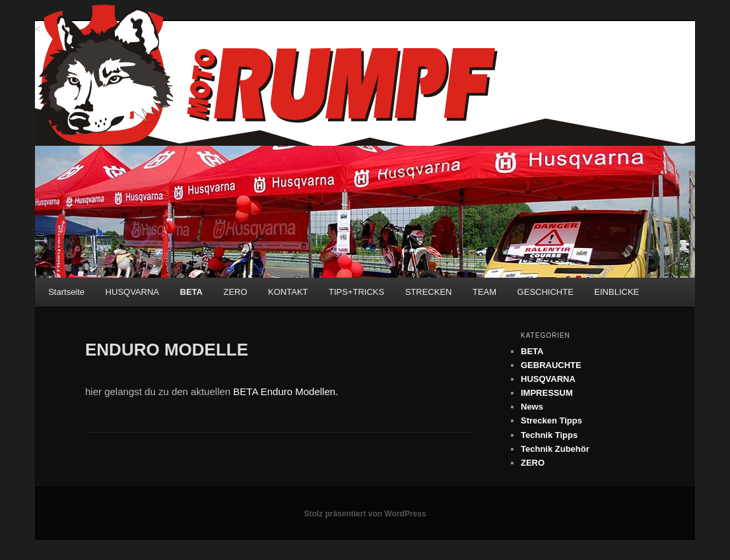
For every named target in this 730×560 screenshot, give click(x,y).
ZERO (235, 292)
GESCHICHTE (546, 292)
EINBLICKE (616, 292)
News (532, 407)
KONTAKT (288, 292)
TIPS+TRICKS (356, 292)
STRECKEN (429, 292)
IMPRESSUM (547, 393)
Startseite (66, 292)
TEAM (484, 292)
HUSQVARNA (132, 292)
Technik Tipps (549, 435)
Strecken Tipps (551, 420)
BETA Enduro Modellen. (285, 391)
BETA (191, 292)
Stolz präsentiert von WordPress (365, 514)
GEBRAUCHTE (551, 365)
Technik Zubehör (555, 449)
